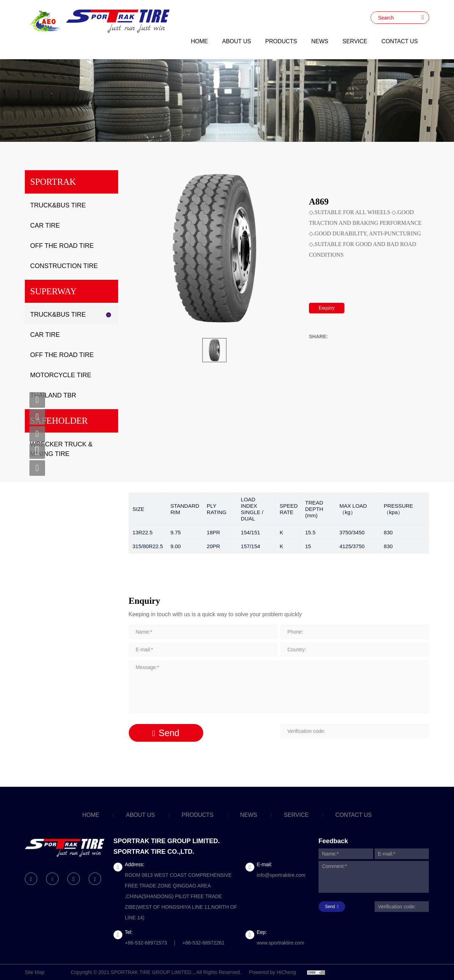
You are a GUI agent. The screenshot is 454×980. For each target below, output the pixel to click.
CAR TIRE (45, 225)
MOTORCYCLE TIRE (61, 375)
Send (169, 733)
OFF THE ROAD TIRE (62, 246)
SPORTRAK (53, 182)
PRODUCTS (281, 41)
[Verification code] (355, 731)
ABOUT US (237, 41)
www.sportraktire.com (281, 943)
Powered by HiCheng (272, 972)
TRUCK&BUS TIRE (58, 205)
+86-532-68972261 (203, 943)
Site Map (35, 972)
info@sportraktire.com (281, 875)
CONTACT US (400, 41)
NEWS (320, 41)
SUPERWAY (53, 291)
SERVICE (355, 41)
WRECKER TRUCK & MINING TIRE (61, 449)
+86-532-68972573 (146, 943)
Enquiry (326, 308)
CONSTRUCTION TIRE (64, 266)
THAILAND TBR (53, 395)
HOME (199, 41)
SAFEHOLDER (59, 421)
